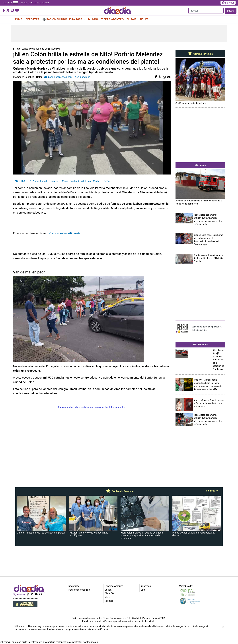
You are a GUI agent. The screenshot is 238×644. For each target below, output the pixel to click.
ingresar (228, 3)
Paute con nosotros (79, 590)
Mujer (108, 597)
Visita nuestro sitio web (65, 233)
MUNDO (93, 19)
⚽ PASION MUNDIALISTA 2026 (63, 19)
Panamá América (114, 586)
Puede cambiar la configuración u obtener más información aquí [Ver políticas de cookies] (77, 629)
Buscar (231, 11)
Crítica (108, 590)
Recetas (109, 601)
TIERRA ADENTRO (112, 19)
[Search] (206, 11)
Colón (107, 181)
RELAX (144, 19)
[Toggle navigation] (16, 3)
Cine (143, 590)
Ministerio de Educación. (47, 181)
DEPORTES (32, 19)
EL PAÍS (132, 19)
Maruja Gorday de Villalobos (76, 181)
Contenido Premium (200, 54)
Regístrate (74, 586)
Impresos (146, 586)
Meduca (97, 181)
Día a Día (109, 593)
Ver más (212, 491)
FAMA (19, 19)
